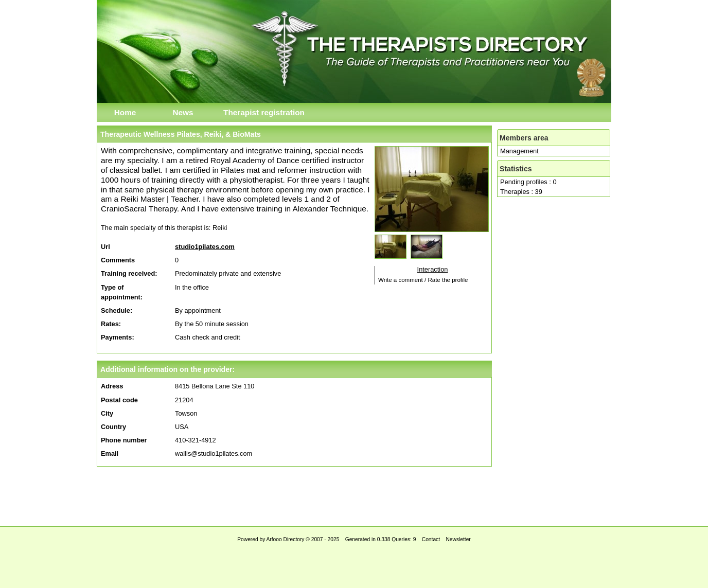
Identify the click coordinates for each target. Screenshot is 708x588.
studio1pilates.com (205, 247)
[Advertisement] (354, 494)
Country (113, 427)
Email (110, 453)
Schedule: (117, 310)
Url (105, 247)
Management (519, 151)
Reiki (220, 228)
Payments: (118, 337)
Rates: (111, 324)
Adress (112, 386)
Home (125, 112)
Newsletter (458, 539)
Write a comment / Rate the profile (423, 280)
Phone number (124, 440)
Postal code (119, 400)
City (107, 413)
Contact (431, 539)
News (183, 112)
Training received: (129, 273)
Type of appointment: (122, 292)
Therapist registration (264, 112)
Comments (118, 260)
